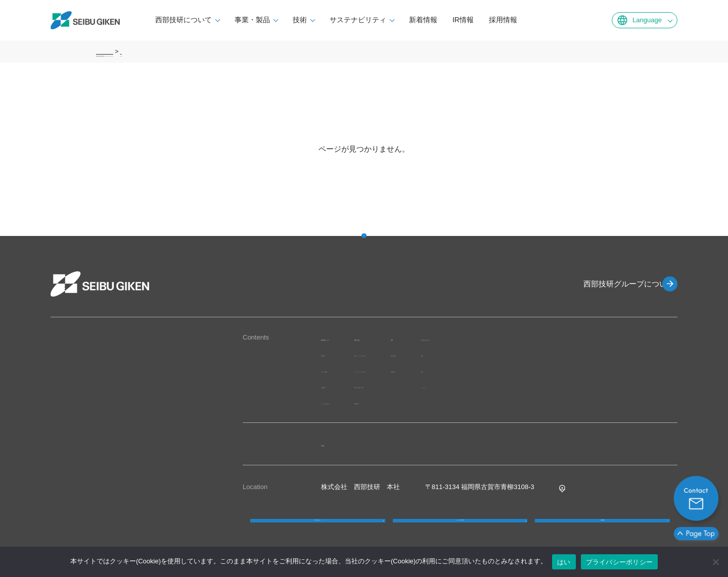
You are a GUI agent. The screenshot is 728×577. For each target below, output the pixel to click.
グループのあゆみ (347, 402)
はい (564, 562)
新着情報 (455, 20)
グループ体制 (341, 370)
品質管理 (420, 402)
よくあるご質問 (460, 532)
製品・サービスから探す (443, 354)
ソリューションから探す (443, 370)
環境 (569, 354)
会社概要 (334, 386)
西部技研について (215, 20)
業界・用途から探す (437, 386)
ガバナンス (579, 386)
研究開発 (518, 370)
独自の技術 (521, 354)
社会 (569, 370)
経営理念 (334, 354)
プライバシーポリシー (620, 562)
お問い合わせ (317, 532)
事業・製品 (284, 20)
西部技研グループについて (612, 284)
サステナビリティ (390, 20)
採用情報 (535, 20)
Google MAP (578, 487)
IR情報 (495, 20)
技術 (332, 20)
